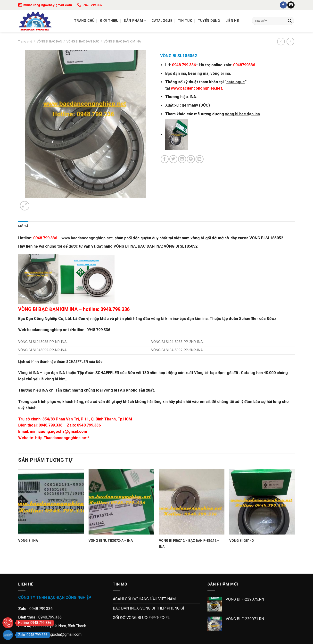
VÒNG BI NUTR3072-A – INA (111, 541)
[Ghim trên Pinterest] (191, 159)
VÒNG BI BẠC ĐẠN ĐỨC (83, 41)
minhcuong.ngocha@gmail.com (58, 431)
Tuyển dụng (209, 21)
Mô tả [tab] (23, 226)
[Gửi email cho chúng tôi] (291, 5)
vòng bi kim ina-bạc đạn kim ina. (179, 319)
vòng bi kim (55, 379)
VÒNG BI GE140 (241, 541)
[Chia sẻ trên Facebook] (165, 159)
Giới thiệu (109, 21)
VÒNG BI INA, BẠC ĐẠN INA (138, 246)
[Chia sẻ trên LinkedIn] (200, 159)
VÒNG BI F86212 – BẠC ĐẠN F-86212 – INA (189, 544)
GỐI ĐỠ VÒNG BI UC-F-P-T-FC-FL (141, 618)
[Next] (36, 203)
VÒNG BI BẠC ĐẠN (49, 41)
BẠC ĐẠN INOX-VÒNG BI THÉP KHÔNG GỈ (148, 608)
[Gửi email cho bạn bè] (182, 159)
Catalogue (162, 21)
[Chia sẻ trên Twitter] (173, 159)
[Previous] (21, 565)
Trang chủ (84, 21)
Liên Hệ (232, 21)
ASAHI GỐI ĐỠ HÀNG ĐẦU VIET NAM (144, 599)
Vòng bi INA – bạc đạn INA (42, 373)
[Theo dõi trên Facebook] (283, 5)
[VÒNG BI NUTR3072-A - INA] (121, 502)
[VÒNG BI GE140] (262, 502)
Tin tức (185, 21)
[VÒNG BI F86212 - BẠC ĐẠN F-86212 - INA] (192, 502)
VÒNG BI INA (28, 541)
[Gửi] (290, 21)
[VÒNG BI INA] (51, 502)
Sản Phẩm (135, 21)
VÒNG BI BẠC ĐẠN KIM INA (122, 41)
